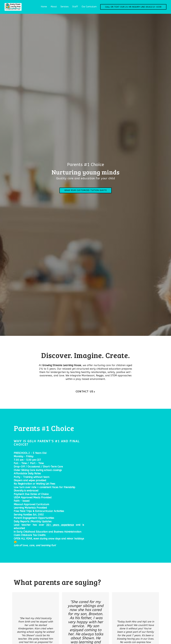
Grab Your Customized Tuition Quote (85, 190)
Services (65, 7)
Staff (75, 7)
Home (44, 7)
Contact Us (85, 392)
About (54, 7)
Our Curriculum (89, 7)
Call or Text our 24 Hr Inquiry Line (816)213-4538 (133, 7)
